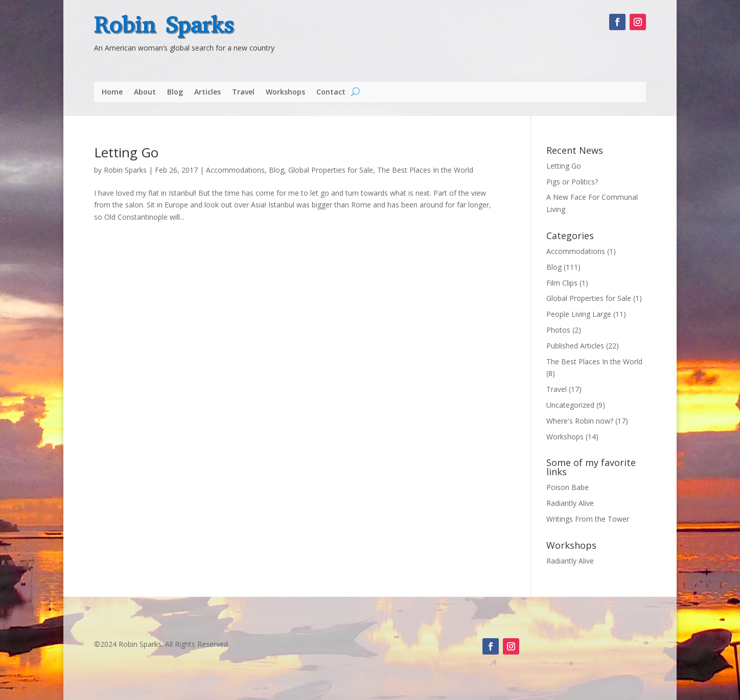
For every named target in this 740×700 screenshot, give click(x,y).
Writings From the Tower (588, 519)
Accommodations (235, 170)
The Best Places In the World (425, 170)
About (145, 92)
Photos (558, 330)
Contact (331, 92)
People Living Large (579, 314)
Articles (207, 92)
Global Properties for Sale (331, 170)
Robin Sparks (164, 25)
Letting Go (126, 152)
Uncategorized (570, 405)
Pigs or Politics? (572, 182)
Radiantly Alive (570, 503)
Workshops (285, 92)
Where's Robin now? (580, 421)
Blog (175, 92)
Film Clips (562, 283)
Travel (243, 92)
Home (112, 92)
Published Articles (575, 346)
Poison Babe (568, 487)
